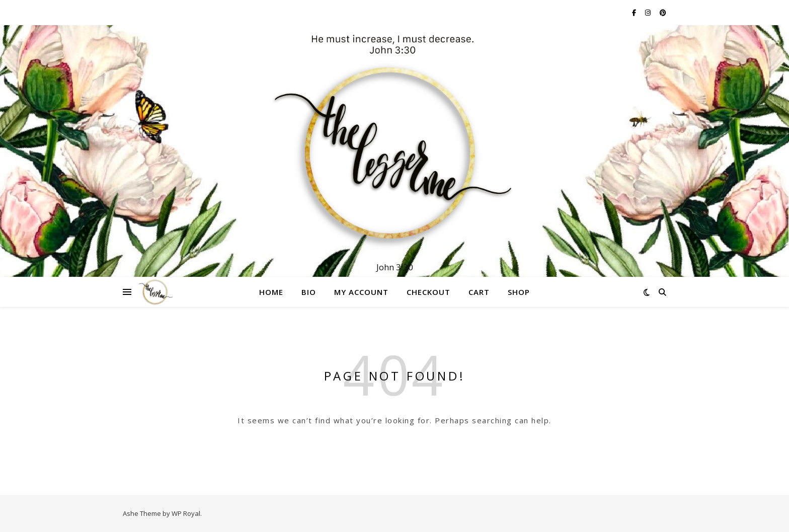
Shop (519, 292)
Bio (309, 292)
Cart (479, 292)
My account (361, 292)
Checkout (428, 292)
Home (271, 292)
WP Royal (186, 513)
